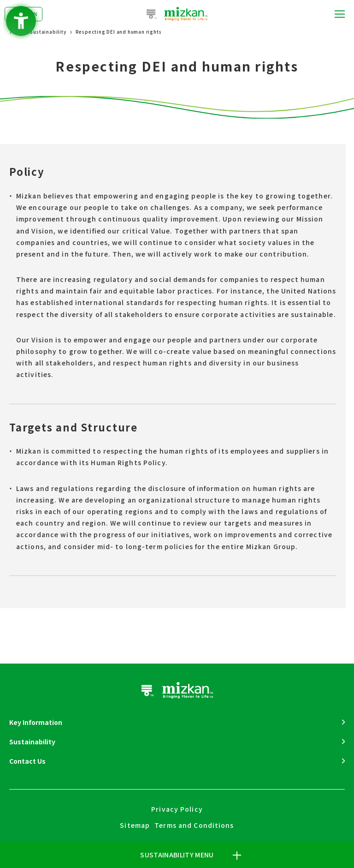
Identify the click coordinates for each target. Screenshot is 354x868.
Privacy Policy (177, 809)
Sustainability (48, 32)
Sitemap (135, 825)
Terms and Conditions (194, 825)
